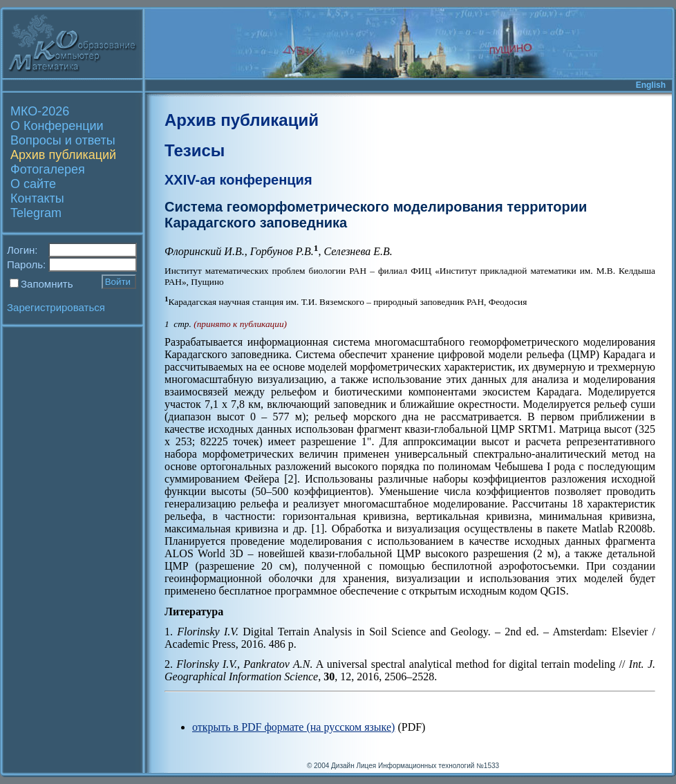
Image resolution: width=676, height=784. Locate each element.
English (651, 85)
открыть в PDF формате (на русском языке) (293, 727)
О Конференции (57, 126)
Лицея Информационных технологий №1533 (428, 766)
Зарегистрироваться (56, 307)
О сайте (33, 184)
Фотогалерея (48, 169)
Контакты (37, 198)
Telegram (36, 213)
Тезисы (195, 150)
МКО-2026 (40, 111)
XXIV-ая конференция (238, 180)
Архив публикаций (63, 155)
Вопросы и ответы (63, 140)
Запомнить (47, 284)
